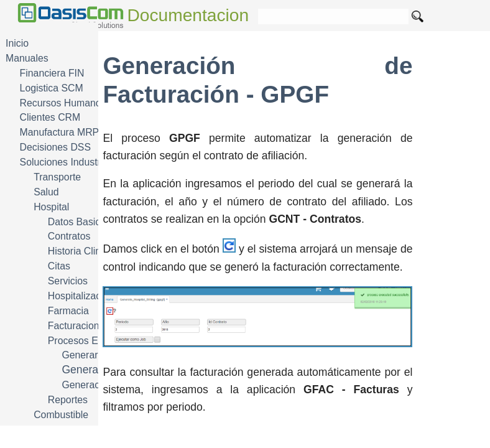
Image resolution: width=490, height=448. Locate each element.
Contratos (69, 236)
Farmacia (68, 311)
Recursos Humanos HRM (76, 103)
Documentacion (188, 15)
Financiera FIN (52, 73)
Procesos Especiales (94, 341)
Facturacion (74, 326)
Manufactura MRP (60, 132)
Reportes (68, 400)
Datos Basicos (79, 222)
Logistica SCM (52, 88)
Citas (59, 266)
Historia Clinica (81, 251)
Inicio (17, 43)
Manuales (27, 58)
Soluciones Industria (64, 162)
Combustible (61, 415)
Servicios (68, 281)
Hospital (51, 207)
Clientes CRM (50, 117)
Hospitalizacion (81, 296)
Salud (46, 192)
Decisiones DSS (55, 147)
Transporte (57, 177)
